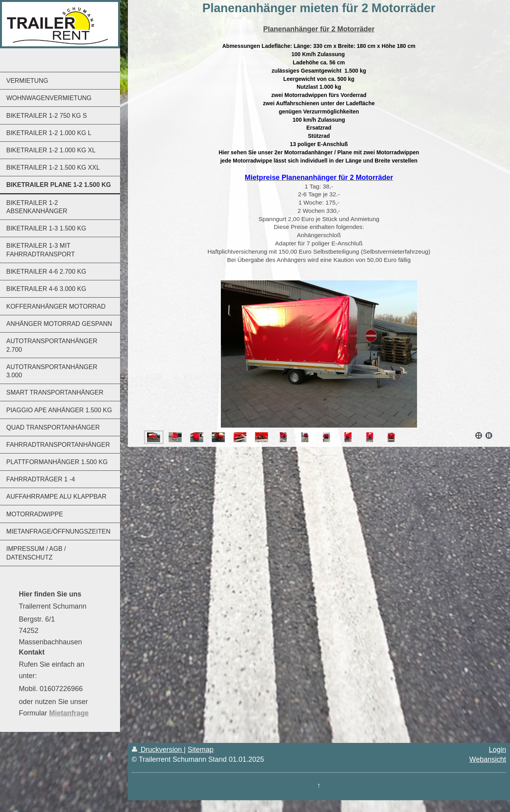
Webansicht (488, 759)
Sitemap (200, 750)
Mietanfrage (69, 713)
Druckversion (158, 750)
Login (497, 750)
